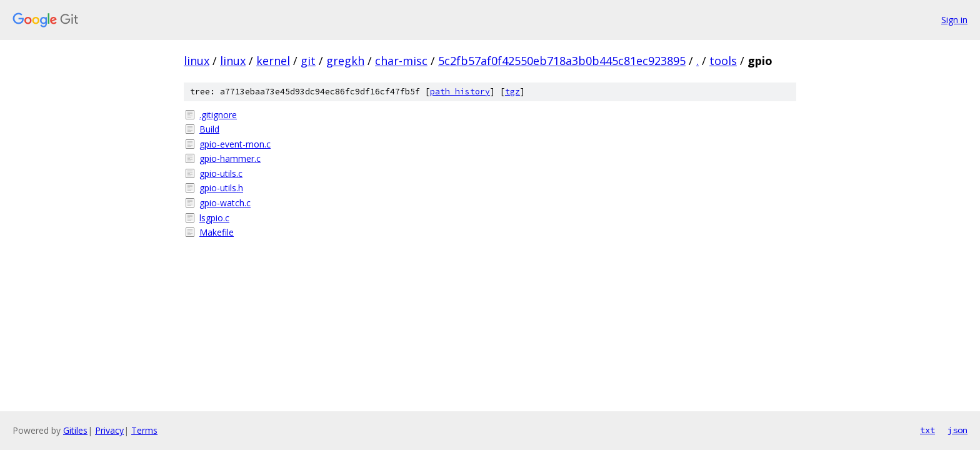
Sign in (954, 20)
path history (460, 92)
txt (927, 430)
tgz (512, 92)
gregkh (345, 61)
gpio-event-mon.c (235, 144)
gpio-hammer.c (230, 158)
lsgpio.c (214, 218)
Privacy (109, 430)
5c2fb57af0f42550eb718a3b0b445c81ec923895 (562, 61)
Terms (144, 430)
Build (209, 129)
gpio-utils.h (221, 188)
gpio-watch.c (225, 203)
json (957, 430)
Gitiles (75, 430)
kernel (273, 61)
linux (197, 61)
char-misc (401, 61)
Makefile (217, 232)
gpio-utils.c (221, 173)
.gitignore (218, 115)
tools (723, 61)
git (308, 61)
